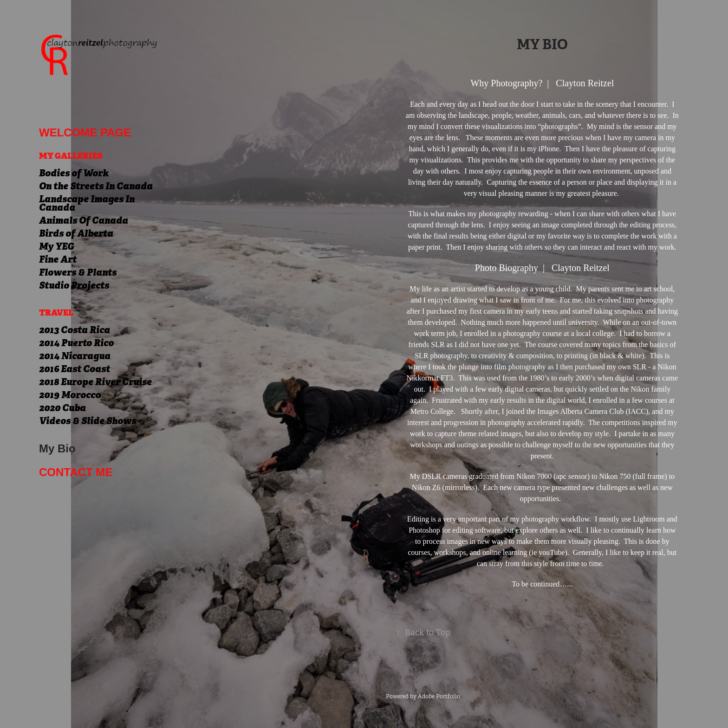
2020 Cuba (62, 408)
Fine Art (58, 259)
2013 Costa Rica (75, 330)
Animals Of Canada (84, 220)
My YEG (56, 246)
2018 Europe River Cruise (95, 382)
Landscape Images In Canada (87, 203)
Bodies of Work (74, 173)
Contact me (76, 472)
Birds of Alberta (76, 233)
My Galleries (71, 156)
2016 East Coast (75, 369)
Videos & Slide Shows (88, 421)
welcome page (85, 132)
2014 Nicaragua (75, 356)
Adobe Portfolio (439, 696)
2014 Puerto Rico (76, 343)
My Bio (57, 448)
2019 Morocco (70, 395)
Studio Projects (74, 285)
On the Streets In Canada (96, 186)
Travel (56, 313)
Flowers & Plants (78, 272)
